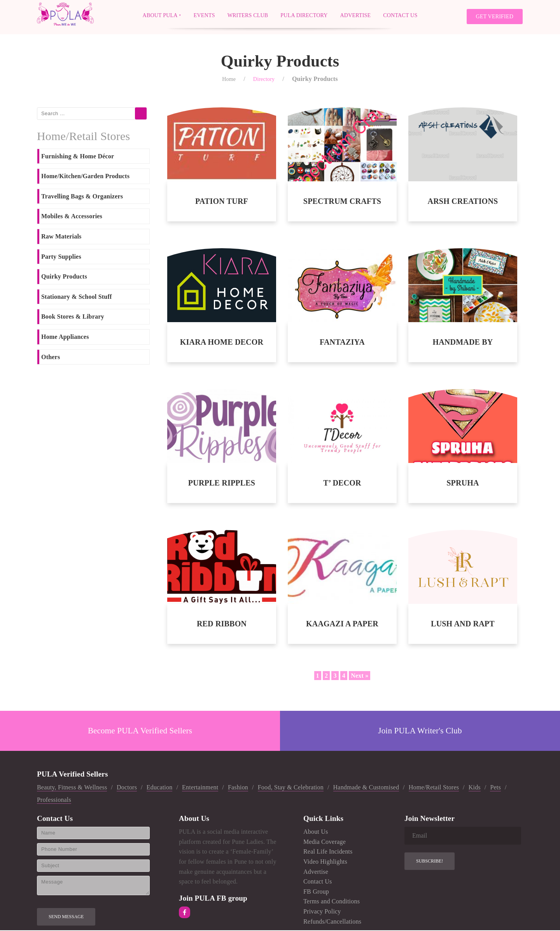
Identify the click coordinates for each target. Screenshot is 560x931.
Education (160, 788)
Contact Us (400, 15)
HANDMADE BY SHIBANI (463, 343)
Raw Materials (61, 237)
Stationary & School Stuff (76, 297)
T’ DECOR (342, 484)
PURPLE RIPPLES (222, 484)
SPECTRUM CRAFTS (342, 202)
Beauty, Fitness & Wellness (72, 788)
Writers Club (248, 15)
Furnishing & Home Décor (78, 157)
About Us (316, 832)
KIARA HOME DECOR (222, 343)
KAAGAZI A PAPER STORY (342, 625)
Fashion (238, 788)
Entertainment (200, 788)
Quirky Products (64, 277)
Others (51, 358)
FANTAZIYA (342, 343)
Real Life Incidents (328, 853)
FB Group (316, 892)
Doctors (127, 788)
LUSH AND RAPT (463, 624)
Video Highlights (325, 862)
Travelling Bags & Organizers (82, 197)
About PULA (160, 15)
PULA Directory (304, 15)
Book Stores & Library (73, 318)
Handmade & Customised (366, 788)
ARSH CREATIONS (463, 202)
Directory (264, 80)
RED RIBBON (222, 624)
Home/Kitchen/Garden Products (85, 177)
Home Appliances (65, 338)
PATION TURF (222, 202)
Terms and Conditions (332, 902)
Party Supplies (61, 257)
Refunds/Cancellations (332, 922)
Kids (475, 788)
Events (204, 15)
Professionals (54, 800)
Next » (360, 676)
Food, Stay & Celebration (291, 788)
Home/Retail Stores (434, 788)
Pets (495, 788)
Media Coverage (325, 842)
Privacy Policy (322, 912)
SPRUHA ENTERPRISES (463, 484)
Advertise (356, 15)
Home (229, 80)
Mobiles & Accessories (72, 217)
